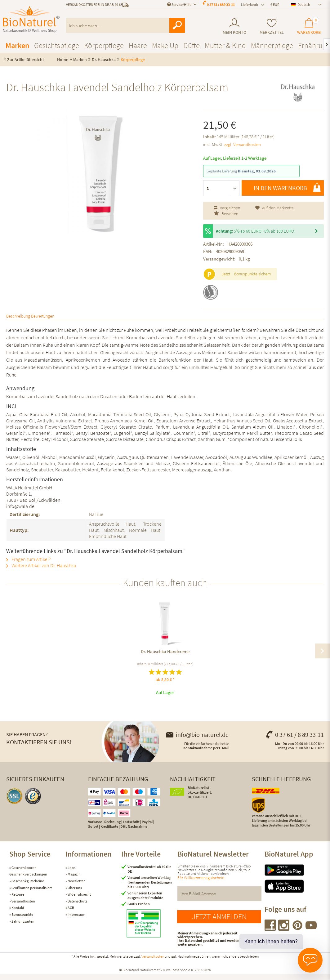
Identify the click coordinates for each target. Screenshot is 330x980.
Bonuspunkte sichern (252, 274)
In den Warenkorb (287, 188)
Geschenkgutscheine (27, 887)
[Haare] (138, 45)
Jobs (71, 874)
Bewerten (226, 214)
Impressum (76, 921)
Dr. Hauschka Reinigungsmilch (126, 658)
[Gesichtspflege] (57, 45)
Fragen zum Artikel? (28, 565)
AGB (71, 914)
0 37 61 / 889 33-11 (221, 4)
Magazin (74, 880)
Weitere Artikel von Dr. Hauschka (41, 572)
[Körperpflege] (104, 45)
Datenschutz (77, 907)
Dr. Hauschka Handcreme (48, 658)
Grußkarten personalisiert (31, 894)
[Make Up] (165, 45)
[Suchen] (177, 25)
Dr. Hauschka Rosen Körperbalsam (282, 658)
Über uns (74, 894)
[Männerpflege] (272, 45)
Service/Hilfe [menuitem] (180, 4)
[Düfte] (192, 45)
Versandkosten (23, 907)
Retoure (18, 900)
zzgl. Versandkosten (243, 144)
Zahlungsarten (23, 927)
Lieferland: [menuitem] (250, 4)
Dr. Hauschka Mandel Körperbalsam (204, 658)
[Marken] (17, 45)
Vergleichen (227, 208)
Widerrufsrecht (79, 900)
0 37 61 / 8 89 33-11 (295, 741)
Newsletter (76, 887)
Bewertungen (80, 319)
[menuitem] (235, 27)
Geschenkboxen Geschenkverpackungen (28, 877)
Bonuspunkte (22, 921)
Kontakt (18, 914)
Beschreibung (30, 319)
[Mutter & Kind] (225, 45)
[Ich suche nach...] (125, 25)
